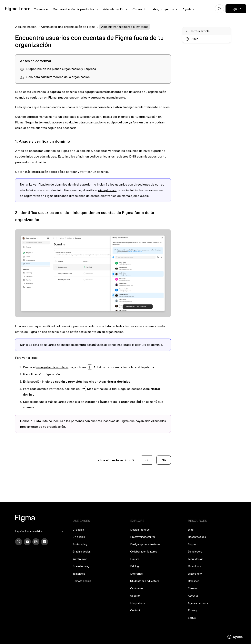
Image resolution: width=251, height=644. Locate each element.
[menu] (39, 531)
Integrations (137, 603)
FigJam (135, 559)
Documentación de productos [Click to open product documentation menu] (74, 9)
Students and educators (145, 581)
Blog (191, 530)
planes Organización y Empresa (74, 69)
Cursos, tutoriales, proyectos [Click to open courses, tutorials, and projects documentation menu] (153, 9)
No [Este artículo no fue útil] (164, 460)
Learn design (196, 559)
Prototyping (80, 544)
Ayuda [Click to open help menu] (187, 9)
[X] (19, 542)
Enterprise (136, 574)
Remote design (82, 581)
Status (192, 618)
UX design (79, 537)
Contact (135, 610)
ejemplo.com (107, 190)
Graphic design (82, 552)
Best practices (197, 537)
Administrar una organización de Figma (68, 27)
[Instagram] (36, 542)
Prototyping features (143, 537)
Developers (195, 552)
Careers (193, 588)
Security (135, 596)
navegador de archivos (52, 367)
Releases (194, 581)
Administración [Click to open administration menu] (114, 9)
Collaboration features (144, 552)
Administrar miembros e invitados (125, 27)
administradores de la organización (65, 77)
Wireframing (80, 559)
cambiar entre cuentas (31, 128)
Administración (26, 27)
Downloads (195, 566)
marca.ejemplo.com (135, 196)
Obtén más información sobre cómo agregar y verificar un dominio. (62, 172)
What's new (195, 574)
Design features (140, 530)
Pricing (135, 566)
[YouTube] (27, 542)
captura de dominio (63, 92)
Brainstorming (81, 566)
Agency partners (198, 603)
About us (193, 596)
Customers (137, 588)
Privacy (192, 610)
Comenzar (41, 9)
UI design (78, 530)
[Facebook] (45, 542)
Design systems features (145, 544)
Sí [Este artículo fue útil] (147, 460)
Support (193, 544)
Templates (79, 574)
